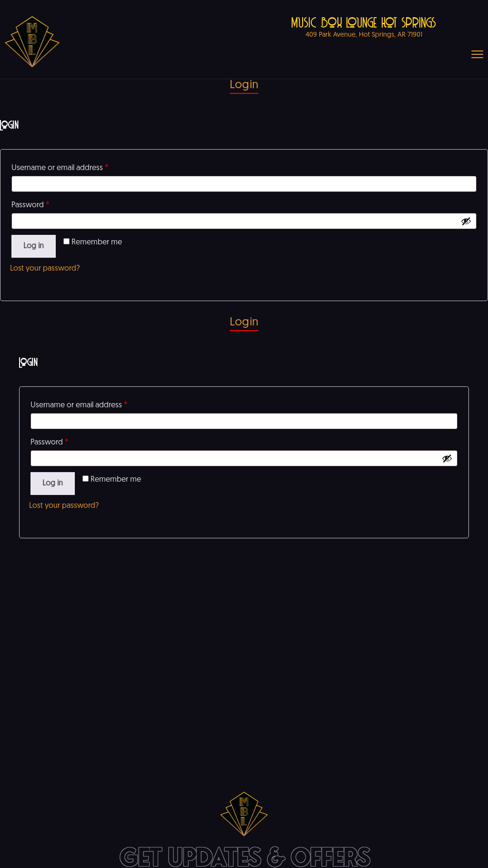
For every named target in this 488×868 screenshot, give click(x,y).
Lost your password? (45, 269)
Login (244, 85)
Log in (34, 246)
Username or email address (60, 168)
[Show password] (466, 221)
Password (30, 205)
